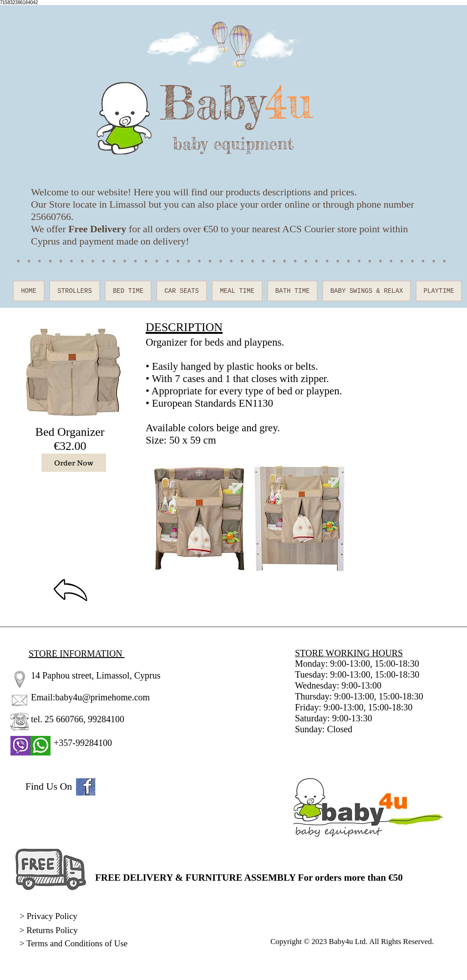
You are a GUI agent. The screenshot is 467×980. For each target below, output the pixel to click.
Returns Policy (52, 930)
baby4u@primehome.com (102, 697)
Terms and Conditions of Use (78, 943)
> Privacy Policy (48, 916)
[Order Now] (74, 463)
